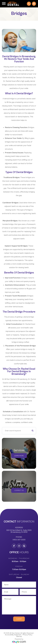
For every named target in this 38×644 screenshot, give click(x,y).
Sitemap (19, 636)
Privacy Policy (27, 635)
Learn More (19, 456)
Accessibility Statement (13, 635)
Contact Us (19, 490)
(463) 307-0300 (19, 540)
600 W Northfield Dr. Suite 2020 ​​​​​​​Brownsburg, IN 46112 (19, 531)
